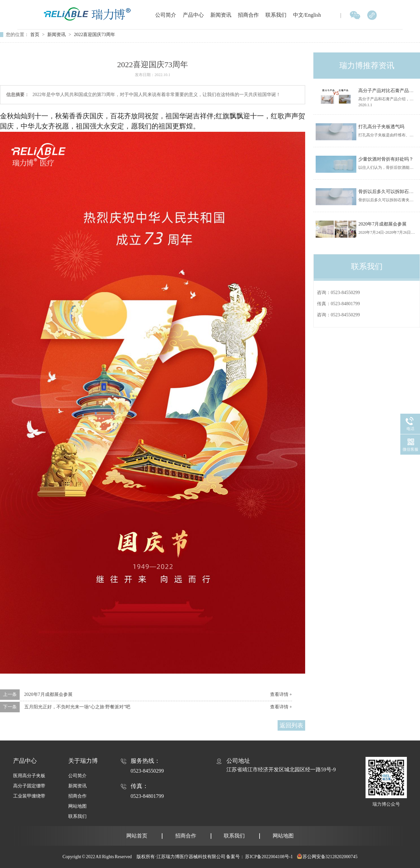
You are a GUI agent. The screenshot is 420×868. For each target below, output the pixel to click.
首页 (35, 35)
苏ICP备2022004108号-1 (269, 857)
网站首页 (137, 836)
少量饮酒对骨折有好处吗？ (386, 159)
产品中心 (193, 15)
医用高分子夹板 (29, 776)
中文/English (307, 15)
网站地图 (77, 806)
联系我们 (276, 15)
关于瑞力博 (83, 761)
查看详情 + (281, 694)
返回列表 (291, 725)
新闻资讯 (221, 15)
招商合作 (248, 15)
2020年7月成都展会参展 (48, 694)
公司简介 (166, 15)
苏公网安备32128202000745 (330, 857)
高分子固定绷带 (29, 786)
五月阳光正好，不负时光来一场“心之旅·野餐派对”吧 (77, 707)
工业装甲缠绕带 (29, 796)
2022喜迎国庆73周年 (94, 35)
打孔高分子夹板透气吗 (381, 127)
